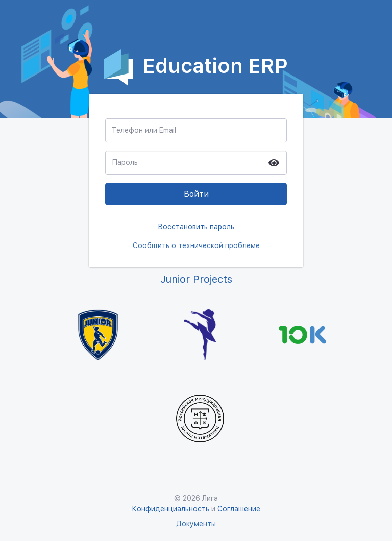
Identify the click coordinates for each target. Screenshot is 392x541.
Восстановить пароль (196, 227)
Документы (196, 524)
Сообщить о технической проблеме (196, 245)
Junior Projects (196, 279)
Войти (196, 194)
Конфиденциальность (171, 509)
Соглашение (239, 509)
